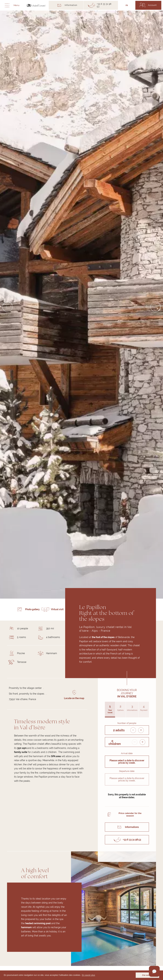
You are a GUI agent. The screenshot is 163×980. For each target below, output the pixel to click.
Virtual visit (57, 609)
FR (127, 5)
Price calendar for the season (130, 814)
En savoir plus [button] (88, 975)
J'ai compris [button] (147, 975)
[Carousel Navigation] (81, 307)
